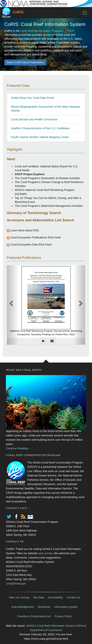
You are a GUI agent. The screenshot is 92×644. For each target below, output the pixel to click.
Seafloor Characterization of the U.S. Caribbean (40, 128)
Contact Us (74, 597)
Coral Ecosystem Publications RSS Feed (35, 237)
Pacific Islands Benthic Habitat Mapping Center (40, 137)
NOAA (81, 626)
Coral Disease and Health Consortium (34, 119)
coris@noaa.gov (16, 584)
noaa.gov (46, 4)
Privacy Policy (63, 616)
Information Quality (66, 607)
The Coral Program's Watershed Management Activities (49, 206)
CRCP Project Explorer (30, 174)
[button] (79, 305)
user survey (45, 553)
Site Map (39, 597)
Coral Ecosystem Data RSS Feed (31, 245)
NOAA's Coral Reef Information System (51, 626)
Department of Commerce (46, 630)
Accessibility (55, 597)
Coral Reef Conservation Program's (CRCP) (47, 31)
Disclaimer (44, 607)
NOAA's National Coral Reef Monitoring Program (45, 190)
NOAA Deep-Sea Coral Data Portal (32, 98)
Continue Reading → (19, 448)
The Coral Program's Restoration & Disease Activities (47, 178)
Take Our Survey (19, 597)
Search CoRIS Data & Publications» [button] (25, 62)
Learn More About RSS (24, 230)
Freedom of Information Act (34, 616)
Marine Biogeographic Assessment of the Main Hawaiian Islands (46, 109)
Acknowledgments (23, 607)
